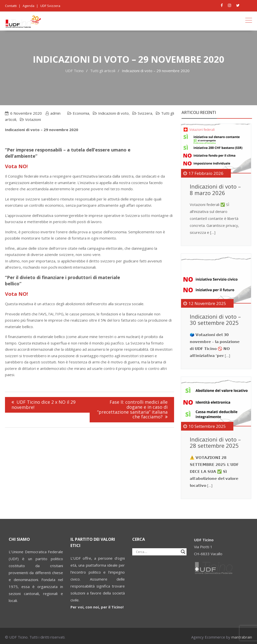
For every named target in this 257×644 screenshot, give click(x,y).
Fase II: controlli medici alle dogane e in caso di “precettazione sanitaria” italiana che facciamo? (132, 409)
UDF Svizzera (50, 6)
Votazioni (33, 119)
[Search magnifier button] (183, 552)
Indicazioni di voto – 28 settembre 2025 (215, 443)
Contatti (11, 6)
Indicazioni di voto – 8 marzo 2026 (215, 190)
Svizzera (145, 113)
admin (55, 113)
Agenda (29, 6)
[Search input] (157, 552)
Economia (81, 113)
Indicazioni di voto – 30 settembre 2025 (215, 320)
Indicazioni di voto (113, 113)
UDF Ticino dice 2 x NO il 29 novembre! (43, 405)
